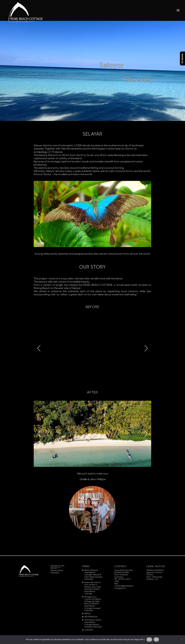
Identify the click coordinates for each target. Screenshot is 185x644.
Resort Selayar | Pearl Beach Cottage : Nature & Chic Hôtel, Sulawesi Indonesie (93, 574)
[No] (181, 640)
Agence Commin (154, 572)
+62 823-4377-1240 (123, 580)
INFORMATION (91, 617)
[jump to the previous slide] (39, 214)
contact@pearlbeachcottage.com (124, 587)
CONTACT (89, 630)
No (156, 639)
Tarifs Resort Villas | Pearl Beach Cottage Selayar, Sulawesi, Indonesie (93, 623)
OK (149, 639)
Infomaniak (157, 577)
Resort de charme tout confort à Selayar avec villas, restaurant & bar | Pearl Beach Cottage (93, 588)
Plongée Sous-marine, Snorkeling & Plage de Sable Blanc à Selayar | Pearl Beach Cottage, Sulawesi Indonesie (93, 604)
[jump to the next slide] (146, 214)
